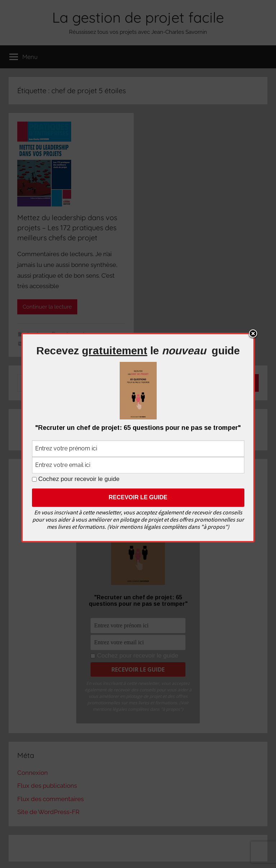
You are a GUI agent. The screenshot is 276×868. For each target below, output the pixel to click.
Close (253, 334)
